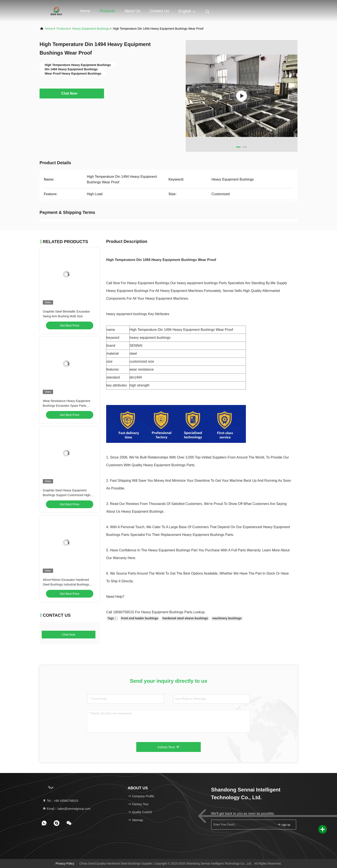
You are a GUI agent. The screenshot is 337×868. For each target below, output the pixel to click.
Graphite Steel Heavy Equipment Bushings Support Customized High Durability (67, 495)
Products (107, 11)
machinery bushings (227, 618)
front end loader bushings (140, 618)
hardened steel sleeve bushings (185, 618)
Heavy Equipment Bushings (91, 29)
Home (85, 11)
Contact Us (159, 11)
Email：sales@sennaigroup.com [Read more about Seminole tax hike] (67, 809)
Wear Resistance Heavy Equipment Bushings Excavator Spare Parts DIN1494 (67, 406)
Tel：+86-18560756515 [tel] (60, 801)
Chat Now (72, 93)
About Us (132, 11)
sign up (284, 824)
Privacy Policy (65, 863)
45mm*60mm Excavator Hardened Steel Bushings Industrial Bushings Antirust (66, 584)
